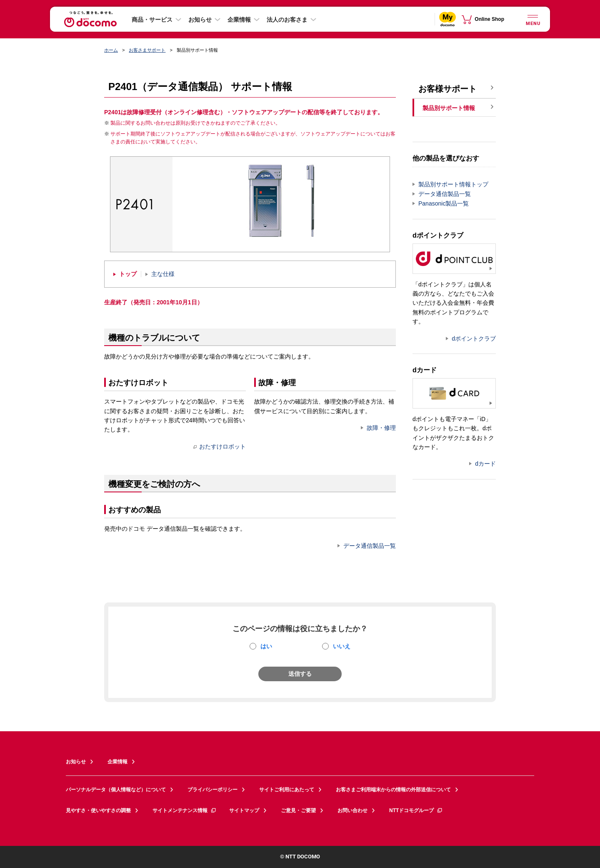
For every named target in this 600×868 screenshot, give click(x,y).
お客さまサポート (147, 50)
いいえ (342, 646)
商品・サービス (152, 20)
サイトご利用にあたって (287, 790)
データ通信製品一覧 (370, 546)
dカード (485, 464)
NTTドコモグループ (416, 810)
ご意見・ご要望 (298, 810)
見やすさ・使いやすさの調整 (98, 810)
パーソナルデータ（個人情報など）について (116, 790)
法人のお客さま (287, 20)
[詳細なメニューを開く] (532, 19)
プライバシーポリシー (212, 790)
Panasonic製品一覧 (444, 203)
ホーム (111, 50)
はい (266, 646)
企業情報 (239, 20)
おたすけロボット (220, 447)
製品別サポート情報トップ (453, 184)
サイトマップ (244, 810)
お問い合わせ (352, 810)
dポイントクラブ (474, 339)
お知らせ (200, 20)
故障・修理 (381, 428)
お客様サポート (447, 89)
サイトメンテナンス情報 (185, 810)
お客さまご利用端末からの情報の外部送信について (393, 790)
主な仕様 (163, 274)
